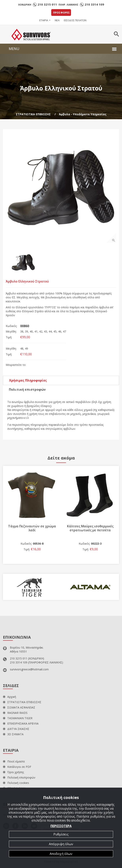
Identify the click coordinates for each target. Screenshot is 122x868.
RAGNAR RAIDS (15, 713)
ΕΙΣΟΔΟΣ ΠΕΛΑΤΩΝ (75, 20)
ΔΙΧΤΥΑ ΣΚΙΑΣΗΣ (16, 729)
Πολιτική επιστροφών (27, 389)
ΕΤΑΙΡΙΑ (44, 20)
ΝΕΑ (57, 20)
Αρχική (9, 697)
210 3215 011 (47, 4)
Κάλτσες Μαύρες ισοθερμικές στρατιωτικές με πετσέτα (90, 528)
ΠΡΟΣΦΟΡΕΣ (61, 12)
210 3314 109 (94, 4)
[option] (61, 187)
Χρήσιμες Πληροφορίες (28, 380)
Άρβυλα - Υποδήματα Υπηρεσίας (83, 114)
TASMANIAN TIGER (18, 718)
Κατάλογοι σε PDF (17, 767)
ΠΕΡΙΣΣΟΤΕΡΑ (61, 826)
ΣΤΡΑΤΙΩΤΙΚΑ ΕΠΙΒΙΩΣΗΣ (33, 114)
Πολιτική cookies (16, 783)
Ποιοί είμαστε (14, 761)
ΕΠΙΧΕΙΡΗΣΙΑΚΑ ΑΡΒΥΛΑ (21, 723)
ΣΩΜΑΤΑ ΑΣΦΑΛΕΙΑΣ (19, 707)
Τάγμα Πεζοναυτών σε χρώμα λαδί (32, 528)
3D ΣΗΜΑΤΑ (13, 734)
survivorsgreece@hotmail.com (29, 669)
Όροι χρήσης (13, 772)
